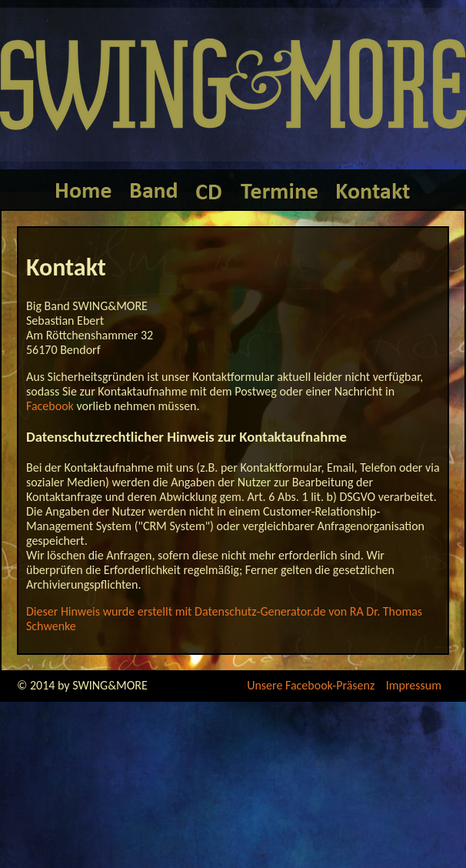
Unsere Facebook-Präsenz (311, 685)
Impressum (414, 685)
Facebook (50, 406)
